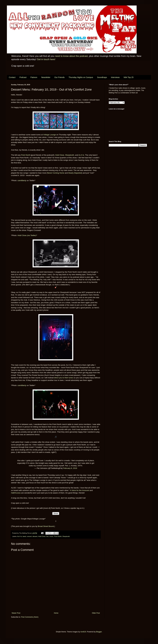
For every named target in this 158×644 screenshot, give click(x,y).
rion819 (83, 632)
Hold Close (60, 155)
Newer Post (16, 613)
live (47, 536)
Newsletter (46, 77)
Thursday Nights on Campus (81, 77)
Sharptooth (70, 155)
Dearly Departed (75, 173)
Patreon (34, 77)
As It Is (81, 155)
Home (56, 613)
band (24, 536)
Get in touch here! (46, 59)
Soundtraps (102, 77)
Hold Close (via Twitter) (27, 235)
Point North (26, 155)
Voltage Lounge (50, 135)
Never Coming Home (56, 173)
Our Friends (59, 77)
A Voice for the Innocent (79, 490)
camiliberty (22, 180)
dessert (35, 536)
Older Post (96, 613)
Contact (12, 77)
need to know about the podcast (71, 56)
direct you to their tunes (64, 378)
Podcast (23, 77)
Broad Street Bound (46, 526)
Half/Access (16, 493)
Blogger (99, 632)
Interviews (115, 77)
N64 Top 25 (129, 77)
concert (29, 536)
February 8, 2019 (70, 468)
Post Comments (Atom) (30, 617)
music (51, 536)
